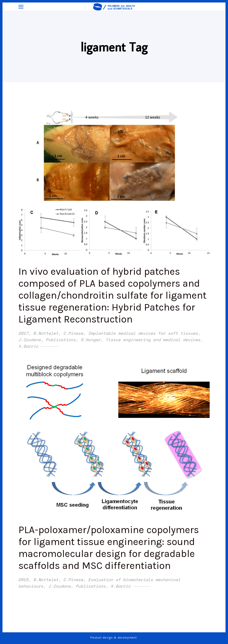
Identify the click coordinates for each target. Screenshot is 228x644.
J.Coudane (30, 340)
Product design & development (114, 638)
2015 (23, 580)
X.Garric (28, 346)
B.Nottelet (46, 333)
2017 (23, 333)
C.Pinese (73, 333)
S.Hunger (91, 340)
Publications (61, 340)
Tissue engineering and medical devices (153, 340)
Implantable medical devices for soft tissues (143, 333)
